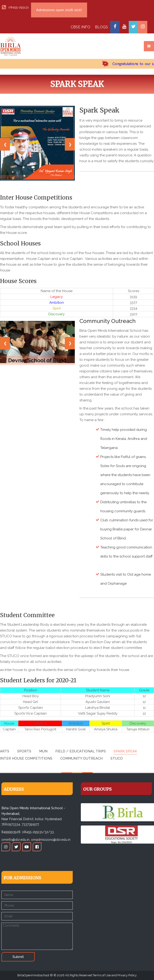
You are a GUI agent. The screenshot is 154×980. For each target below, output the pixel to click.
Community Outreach (81, 758)
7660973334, (11, 824)
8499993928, (11, 832)
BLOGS (101, 27)
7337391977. (31, 824)
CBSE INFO (80, 27)
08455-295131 (15, 7)
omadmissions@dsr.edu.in (51, 840)
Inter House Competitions (26, 758)
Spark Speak (125, 751)
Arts (5, 751)
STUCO (117, 758)
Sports (24, 751)
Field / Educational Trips (81, 751)
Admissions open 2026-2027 (59, 10)
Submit (18, 957)
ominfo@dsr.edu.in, (16, 840)
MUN (43, 751)
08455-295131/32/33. (38, 832)
